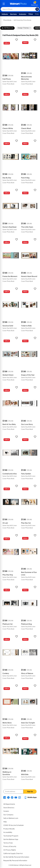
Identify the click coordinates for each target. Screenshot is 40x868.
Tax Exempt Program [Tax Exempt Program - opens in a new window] (11, 836)
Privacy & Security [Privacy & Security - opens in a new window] (10, 846)
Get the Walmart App (11, 839)
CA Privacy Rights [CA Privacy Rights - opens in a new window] (10, 850)
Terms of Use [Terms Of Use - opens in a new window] (8, 843)
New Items (13, 14)
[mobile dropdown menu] (4, 4)
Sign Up (30, 791)
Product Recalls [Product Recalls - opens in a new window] (9, 829)
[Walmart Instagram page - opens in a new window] (20, 797)
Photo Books (7, 20)
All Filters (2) (7, 28)
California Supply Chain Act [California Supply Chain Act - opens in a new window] (13, 853)
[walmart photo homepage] (18, 4)
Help (5, 822)
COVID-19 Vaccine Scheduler (14, 825)
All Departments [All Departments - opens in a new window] (9, 804)
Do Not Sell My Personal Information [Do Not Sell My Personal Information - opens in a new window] (16, 857)
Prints (37, 14)
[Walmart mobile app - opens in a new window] (30, 797)
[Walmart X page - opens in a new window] (8, 797)
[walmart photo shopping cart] (35, 4)
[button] (11, 40)
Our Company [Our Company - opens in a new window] (8, 815)
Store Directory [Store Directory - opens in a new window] (9, 808)
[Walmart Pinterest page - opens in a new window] (12, 797)
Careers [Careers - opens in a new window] (6, 811)
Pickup (31, 14)
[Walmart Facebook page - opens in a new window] (5, 797)
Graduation (23, 14)
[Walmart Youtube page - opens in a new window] (16, 797)
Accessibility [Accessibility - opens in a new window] (8, 832)
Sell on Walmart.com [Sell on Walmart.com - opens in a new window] (11, 818)
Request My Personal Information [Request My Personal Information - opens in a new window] (15, 861)
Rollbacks (5, 14)
